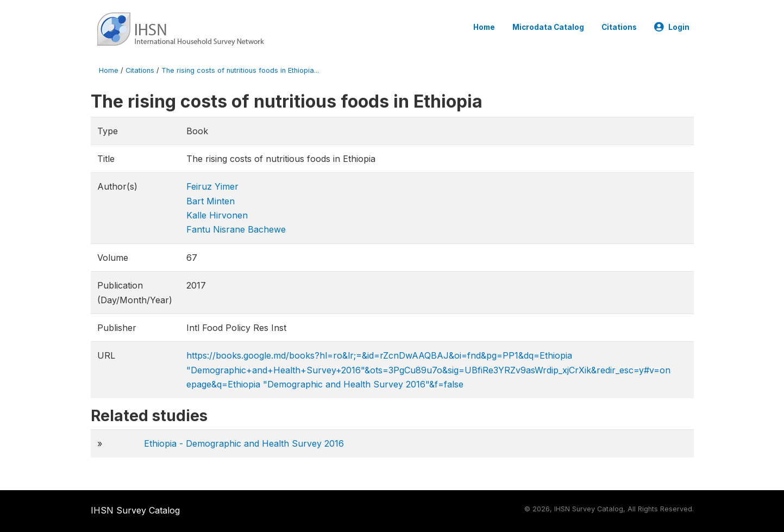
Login (672, 27)
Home (484, 27)
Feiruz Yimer (212, 186)
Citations (619, 27)
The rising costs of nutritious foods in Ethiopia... (240, 70)
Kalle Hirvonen (217, 215)
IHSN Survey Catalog (135, 510)
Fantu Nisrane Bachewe (236, 229)
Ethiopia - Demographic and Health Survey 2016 (244, 443)
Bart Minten (211, 201)
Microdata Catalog (548, 27)
